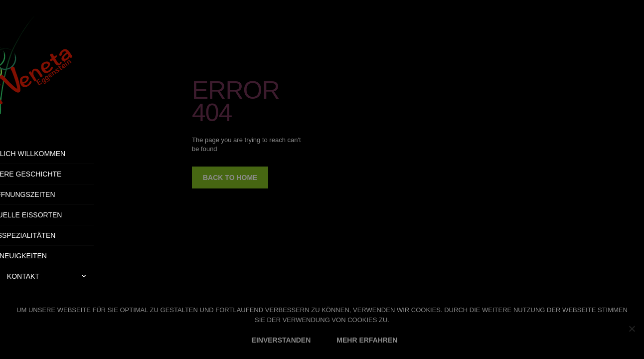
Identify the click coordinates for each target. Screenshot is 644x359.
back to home (230, 178)
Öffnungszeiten (70, 194)
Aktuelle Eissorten (70, 215)
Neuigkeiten (71, 256)
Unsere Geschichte (70, 174)
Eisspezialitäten (71, 235)
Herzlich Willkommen (71, 154)
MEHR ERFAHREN (367, 340)
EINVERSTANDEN (281, 340)
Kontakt (98, 276)
